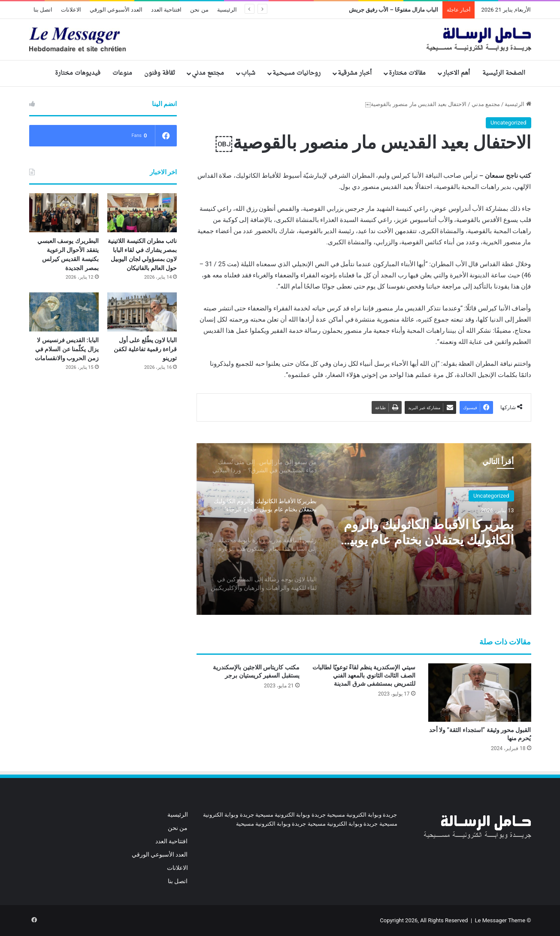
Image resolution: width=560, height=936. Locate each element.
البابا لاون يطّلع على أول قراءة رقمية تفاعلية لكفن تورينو (145, 349)
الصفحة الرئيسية (504, 73)
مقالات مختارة (407, 73)
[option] (364, 529)
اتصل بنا (43, 10)
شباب (248, 73)
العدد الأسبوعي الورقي (116, 10)
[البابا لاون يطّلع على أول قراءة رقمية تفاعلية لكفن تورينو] (142, 312)
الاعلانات (71, 10)
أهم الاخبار (456, 73)
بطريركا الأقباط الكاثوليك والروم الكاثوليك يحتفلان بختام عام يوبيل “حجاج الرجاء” (427, 532)
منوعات (122, 73)
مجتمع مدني (208, 73)
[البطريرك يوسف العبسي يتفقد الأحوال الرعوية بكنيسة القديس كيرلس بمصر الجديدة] (64, 213)
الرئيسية (227, 10)
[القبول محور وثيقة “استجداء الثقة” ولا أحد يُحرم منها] (480, 692)
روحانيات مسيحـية (297, 73)
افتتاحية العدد (166, 10)
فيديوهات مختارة (78, 73)
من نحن (199, 10)
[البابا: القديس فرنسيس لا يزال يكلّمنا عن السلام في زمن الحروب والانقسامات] (64, 312)
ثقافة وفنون (160, 73)
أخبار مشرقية (355, 73)
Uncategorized (508, 123)
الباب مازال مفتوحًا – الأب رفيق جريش (394, 10)
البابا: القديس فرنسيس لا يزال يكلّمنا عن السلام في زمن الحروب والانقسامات (67, 349)
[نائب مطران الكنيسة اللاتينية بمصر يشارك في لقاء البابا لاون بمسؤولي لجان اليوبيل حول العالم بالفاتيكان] (142, 213)
